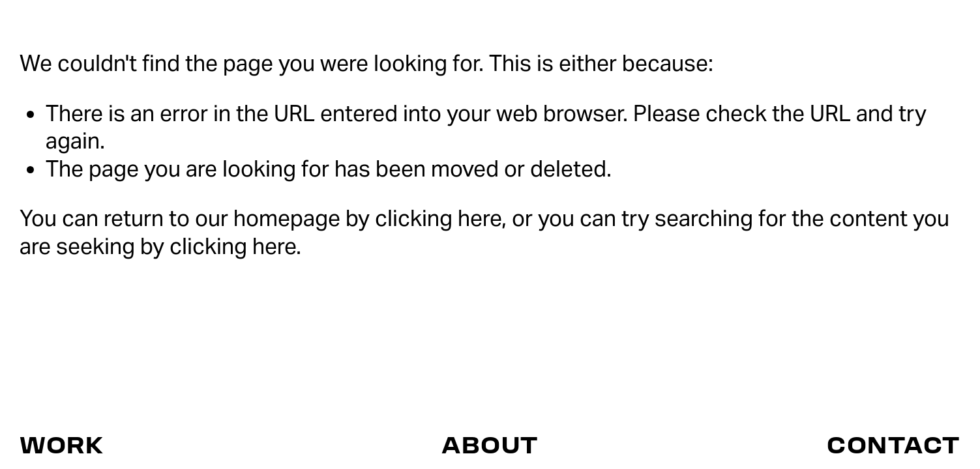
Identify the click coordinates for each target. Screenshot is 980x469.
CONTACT (894, 444)
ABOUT (490, 444)
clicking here (438, 218)
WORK (62, 444)
